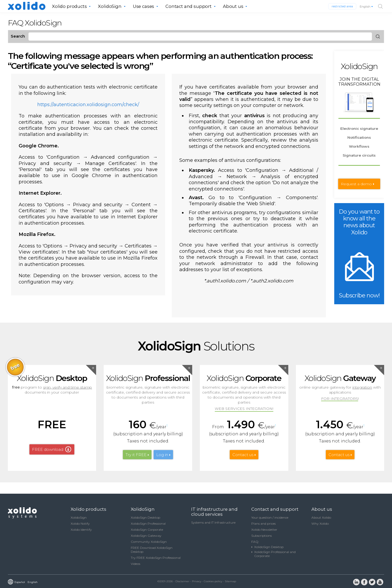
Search (18, 36)
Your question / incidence (270, 517)
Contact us (243, 455)
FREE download (48, 449)
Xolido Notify (80, 523)
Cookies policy (213, 581)
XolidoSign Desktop (145, 517)
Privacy (197, 581)
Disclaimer (182, 581)
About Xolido (321, 517)
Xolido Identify (81, 530)
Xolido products (69, 6)
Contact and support (189, 6)
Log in (162, 455)
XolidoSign (110, 6)
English (367, 7)
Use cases (144, 6)
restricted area (342, 6)
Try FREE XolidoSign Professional (156, 558)
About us (233, 6)
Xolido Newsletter (264, 530)
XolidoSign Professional (148, 523)
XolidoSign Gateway (146, 536)
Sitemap (230, 581)
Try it (136, 455)
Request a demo (356, 184)
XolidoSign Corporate (147, 530)
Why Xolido (320, 523)
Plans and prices (263, 523)
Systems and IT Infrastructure (213, 522)
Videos (135, 564)
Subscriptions (262, 536)
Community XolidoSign (149, 542)
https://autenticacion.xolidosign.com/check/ (88, 105)
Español (20, 582)
